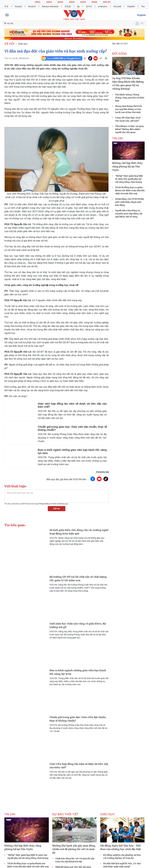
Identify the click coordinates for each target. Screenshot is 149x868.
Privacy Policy (44, 504)
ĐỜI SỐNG (120, 54)
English (142, 15)
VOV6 (94, 2)
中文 (6, 6)
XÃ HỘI (9, 44)
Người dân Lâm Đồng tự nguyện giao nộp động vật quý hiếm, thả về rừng (129, 214)
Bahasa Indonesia (50, 6)
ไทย (143, 6)
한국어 (89, 6)
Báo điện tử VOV (120, 44)
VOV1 (38, 2)
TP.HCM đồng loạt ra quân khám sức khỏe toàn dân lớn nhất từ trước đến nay (130, 190)
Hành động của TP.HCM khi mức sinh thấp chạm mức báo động (129, 202)
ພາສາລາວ (103, 6)
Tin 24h (118, 138)
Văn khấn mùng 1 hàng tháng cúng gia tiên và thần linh (130, 98)
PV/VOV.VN (102, 472)
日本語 (68, 6)
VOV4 (72, 2)
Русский (117, 6)
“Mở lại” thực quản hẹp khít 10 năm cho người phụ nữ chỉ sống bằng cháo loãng (129, 179)
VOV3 (60, 2)
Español (131, 6)
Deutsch (32, 6)
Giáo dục (23, 44)
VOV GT (107, 2)
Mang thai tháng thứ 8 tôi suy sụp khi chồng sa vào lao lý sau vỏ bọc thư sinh (128, 109)
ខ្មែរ (78, 6)
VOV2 (49, 2)
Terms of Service (58, 504)
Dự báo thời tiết (65, 814)
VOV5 (83, 2)
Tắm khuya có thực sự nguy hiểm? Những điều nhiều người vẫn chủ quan (129, 129)
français (18, 6)
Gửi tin (56, 509)
